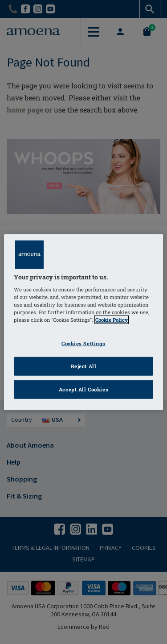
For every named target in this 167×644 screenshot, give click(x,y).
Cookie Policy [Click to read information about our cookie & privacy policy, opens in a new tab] (112, 320)
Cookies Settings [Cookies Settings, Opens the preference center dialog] (83, 343)
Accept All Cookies (83, 389)
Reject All (84, 366)
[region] (83, 322)
